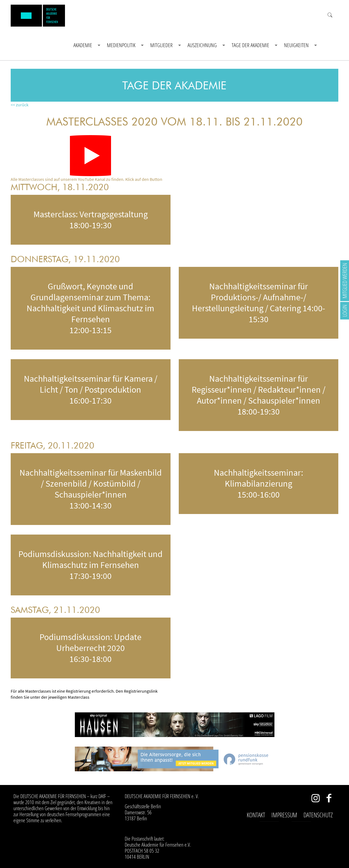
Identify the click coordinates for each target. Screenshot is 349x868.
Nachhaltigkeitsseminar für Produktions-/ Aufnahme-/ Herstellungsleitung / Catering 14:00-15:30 (259, 303)
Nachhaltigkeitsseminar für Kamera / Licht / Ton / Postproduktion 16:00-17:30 (91, 390)
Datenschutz (318, 815)
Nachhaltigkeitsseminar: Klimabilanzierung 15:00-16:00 (259, 484)
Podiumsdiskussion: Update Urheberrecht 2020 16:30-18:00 (90, 648)
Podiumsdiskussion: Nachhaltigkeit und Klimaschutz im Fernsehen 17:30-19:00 (90, 565)
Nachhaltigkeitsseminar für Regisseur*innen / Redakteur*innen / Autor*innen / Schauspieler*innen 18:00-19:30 (259, 395)
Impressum (284, 815)
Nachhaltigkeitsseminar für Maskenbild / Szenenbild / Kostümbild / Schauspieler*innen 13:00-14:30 (91, 489)
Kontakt (256, 815)
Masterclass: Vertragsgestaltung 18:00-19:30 (91, 220)
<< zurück (20, 105)
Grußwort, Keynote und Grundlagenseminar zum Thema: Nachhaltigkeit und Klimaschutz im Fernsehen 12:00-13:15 (90, 308)
